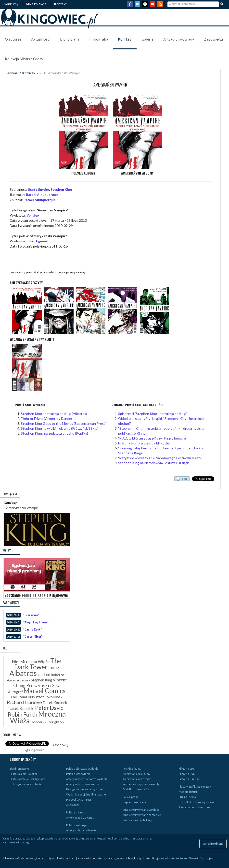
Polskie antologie (77, 825)
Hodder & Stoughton (47, 722)
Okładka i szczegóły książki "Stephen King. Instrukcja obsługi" (161, 421)
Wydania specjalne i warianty (141, 784)
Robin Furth (23, 714)
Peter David (49, 708)
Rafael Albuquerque (42, 195)
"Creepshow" (31, 615)
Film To (54, 668)
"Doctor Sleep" (33, 636)
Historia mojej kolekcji (24, 774)
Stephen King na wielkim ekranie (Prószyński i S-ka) (60, 428)
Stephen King (61, 189)
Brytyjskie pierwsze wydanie (84, 789)
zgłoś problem (213, 844)
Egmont (42, 241)
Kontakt (60, 4)
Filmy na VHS (187, 769)
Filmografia (99, 39)
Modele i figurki (189, 792)
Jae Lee (44, 674)
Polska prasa (130, 797)
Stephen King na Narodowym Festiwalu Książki (154, 463)
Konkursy (11, 4)
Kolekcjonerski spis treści (26, 784)
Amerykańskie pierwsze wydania (87, 779)
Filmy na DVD (187, 774)
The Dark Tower (38, 664)
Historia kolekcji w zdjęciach (27, 779)
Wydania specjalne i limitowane (86, 794)
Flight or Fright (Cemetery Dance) (46, 419)
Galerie (147, 39)
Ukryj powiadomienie (165, 858)
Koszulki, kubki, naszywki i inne (198, 802)
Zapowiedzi (213, 39)
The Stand (19, 697)
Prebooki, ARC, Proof (79, 800)
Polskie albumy (132, 769)
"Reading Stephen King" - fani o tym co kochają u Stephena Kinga (161, 450)
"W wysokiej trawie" (36, 622)
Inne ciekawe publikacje (138, 820)
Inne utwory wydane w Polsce (141, 810)
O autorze (13, 39)
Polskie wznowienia (78, 774)
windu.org (22, 842)
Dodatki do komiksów (136, 789)
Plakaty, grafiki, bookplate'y (195, 787)
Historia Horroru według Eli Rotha (144, 443)
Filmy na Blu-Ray (189, 779)
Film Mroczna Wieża (31, 662)
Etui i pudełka (187, 797)
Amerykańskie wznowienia (83, 784)
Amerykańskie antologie (81, 830)
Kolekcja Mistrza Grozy (24, 59)
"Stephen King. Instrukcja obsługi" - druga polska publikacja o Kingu (161, 431)
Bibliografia (70, 39)
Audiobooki (73, 805)
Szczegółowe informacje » (196, 858)
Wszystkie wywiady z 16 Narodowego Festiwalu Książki (160, 458)
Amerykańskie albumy (136, 774)
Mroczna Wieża (38, 717)
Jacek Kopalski (22, 708)
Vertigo (33, 215)
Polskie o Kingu (76, 812)
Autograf (15, 692)
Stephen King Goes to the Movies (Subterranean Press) (64, 423)
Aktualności (41, 39)
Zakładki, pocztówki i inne (195, 807)
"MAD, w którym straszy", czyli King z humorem (153, 438)
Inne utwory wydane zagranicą (142, 815)
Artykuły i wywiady (179, 39)
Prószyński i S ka (43, 685)
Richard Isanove (24, 702)
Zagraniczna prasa (134, 802)
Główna (12, 73)
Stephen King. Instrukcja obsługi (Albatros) (54, 414)
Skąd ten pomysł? (21, 769)
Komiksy (125, 39)
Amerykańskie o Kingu (80, 817)
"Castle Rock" (32, 629)
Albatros (23, 673)
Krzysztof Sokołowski (45, 697)
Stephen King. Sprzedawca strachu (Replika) (54, 433)
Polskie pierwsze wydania (82, 769)
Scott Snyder (38, 189)
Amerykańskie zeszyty (137, 779)
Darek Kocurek (55, 703)
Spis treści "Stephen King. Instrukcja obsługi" (153, 414)
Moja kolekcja (36, 4)
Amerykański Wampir (22, 508)
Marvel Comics (45, 691)
